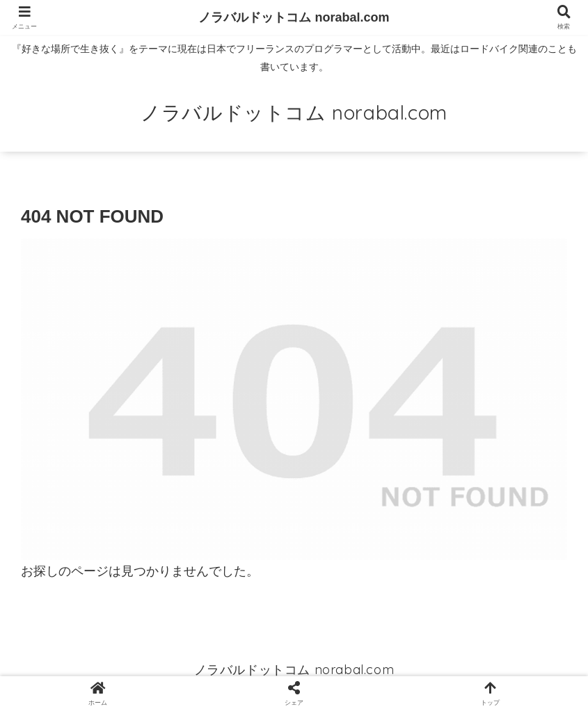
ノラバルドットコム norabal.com (294, 17)
